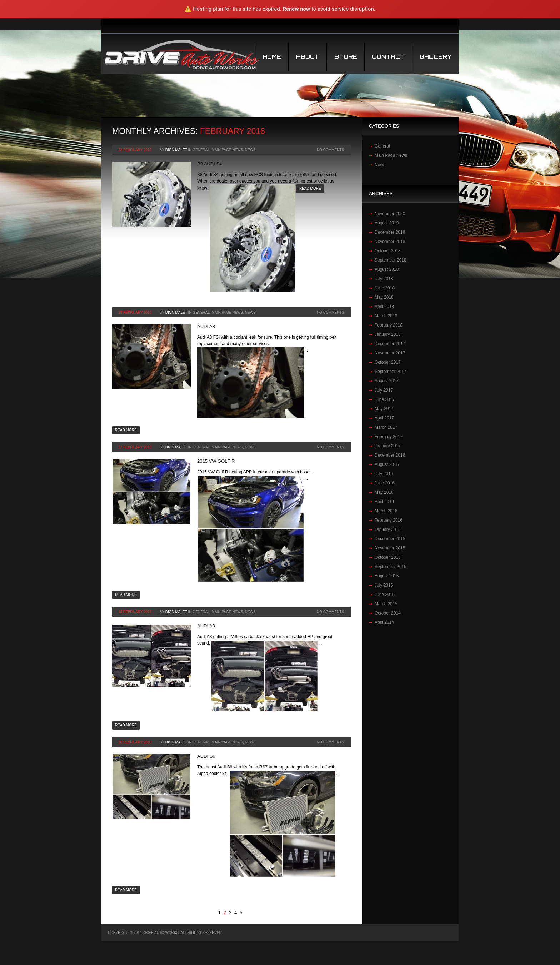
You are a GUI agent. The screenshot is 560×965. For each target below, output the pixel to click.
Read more (310, 188)
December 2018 (390, 232)
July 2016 (384, 474)
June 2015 (385, 595)
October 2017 (388, 362)
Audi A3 (206, 326)
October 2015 (388, 557)
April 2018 (384, 307)
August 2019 (387, 223)
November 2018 (390, 242)
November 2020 (390, 214)
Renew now (296, 9)
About (308, 57)
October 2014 (388, 613)
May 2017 (384, 409)
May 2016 (384, 492)
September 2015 (391, 567)
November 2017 (390, 353)
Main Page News (227, 150)
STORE (346, 57)
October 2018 (388, 251)
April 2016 (384, 502)
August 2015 (387, 576)
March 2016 (386, 511)
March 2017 (386, 427)
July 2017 (384, 390)
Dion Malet (176, 150)
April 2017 (384, 418)
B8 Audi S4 (209, 164)
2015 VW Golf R (216, 461)
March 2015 (386, 604)
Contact (388, 57)
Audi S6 (206, 756)
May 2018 (384, 297)
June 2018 (385, 288)
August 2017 (387, 381)
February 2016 (389, 520)
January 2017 (388, 446)
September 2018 (391, 260)
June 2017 (385, 399)
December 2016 (390, 455)
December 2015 (390, 539)
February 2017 (389, 437)
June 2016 (385, 483)
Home (272, 57)
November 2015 (390, 548)
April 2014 (384, 622)
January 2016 (388, 529)
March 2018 (386, 316)
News (250, 150)
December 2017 (390, 344)
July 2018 (384, 279)
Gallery (436, 57)
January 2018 (388, 334)
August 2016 (387, 464)
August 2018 (387, 269)
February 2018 (389, 325)
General (201, 150)
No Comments (330, 150)
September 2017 (391, 372)
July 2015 (384, 585)
